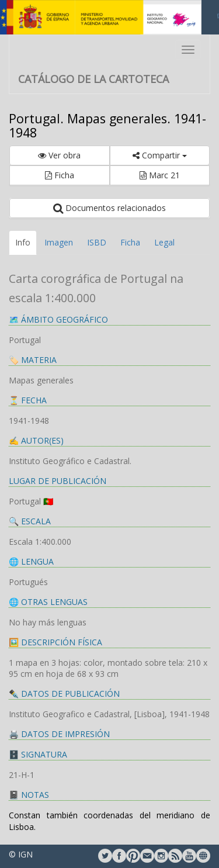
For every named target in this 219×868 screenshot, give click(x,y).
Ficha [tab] (130, 242)
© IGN (21, 854)
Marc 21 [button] (160, 175)
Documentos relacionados (109, 208)
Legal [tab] (164, 242)
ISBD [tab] (97, 242)
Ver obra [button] (59, 155)
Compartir (160, 155)
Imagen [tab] (59, 242)
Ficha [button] (60, 175)
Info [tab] (23, 242)
